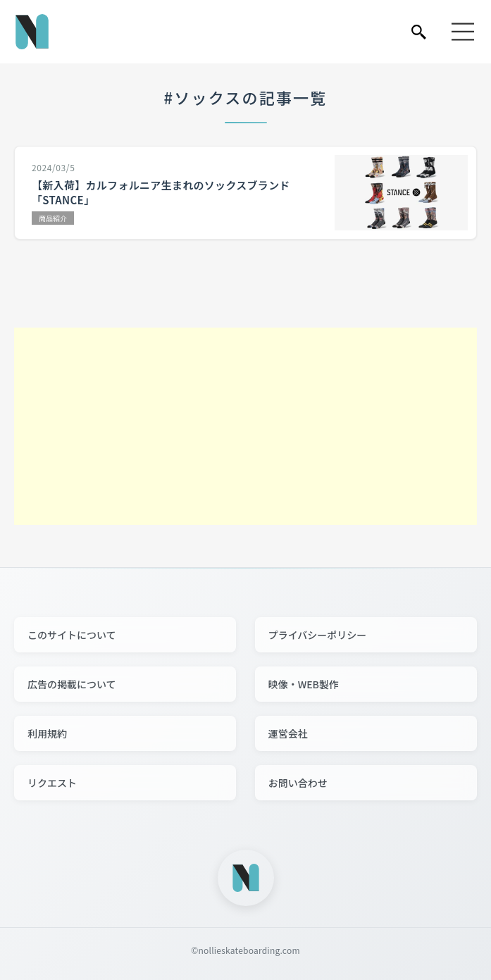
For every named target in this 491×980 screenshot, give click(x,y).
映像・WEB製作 (304, 684)
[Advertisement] (245, 426)
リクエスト (52, 783)
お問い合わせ (298, 783)
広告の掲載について (72, 684)
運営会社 (288, 733)
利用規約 (47, 733)
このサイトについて (72, 635)
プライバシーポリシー (318, 635)
